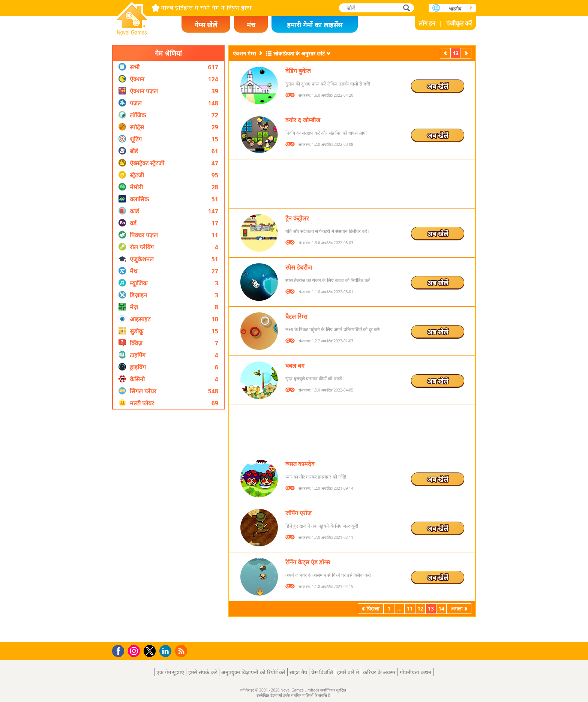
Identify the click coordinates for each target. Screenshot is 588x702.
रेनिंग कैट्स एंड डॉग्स (308, 562)
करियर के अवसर (379, 672)
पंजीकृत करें (459, 23)
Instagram (135, 650)
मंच (251, 25)
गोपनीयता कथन (415, 672)
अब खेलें (438, 86)
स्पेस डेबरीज (299, 267)
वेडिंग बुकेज (298, 71)
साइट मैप (298, 672)
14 (441, 608)
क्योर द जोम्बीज (303, 120)
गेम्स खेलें (206, 25)
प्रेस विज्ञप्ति (322, 672)
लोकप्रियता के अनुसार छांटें (299, 53)
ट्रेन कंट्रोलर (297, 218)
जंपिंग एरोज (298, 513)
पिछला (446, 53)
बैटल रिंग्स (296, 316)
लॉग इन (427, 23)
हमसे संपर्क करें (202, 672)
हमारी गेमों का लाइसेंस (314, 25)
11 (410, 608)
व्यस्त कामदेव (300, 464)
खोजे (407, 8)
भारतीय (455, 9)
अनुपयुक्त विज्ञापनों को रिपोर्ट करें (253, 672)
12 (420, 608)
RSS (182, 651)
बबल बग (295, 366)
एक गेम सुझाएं (170, 672)
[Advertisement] (168, 526)
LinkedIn (167, 651)
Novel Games (132, 16)
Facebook (120, 650)
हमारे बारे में (348, 672)
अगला (467, 53)
